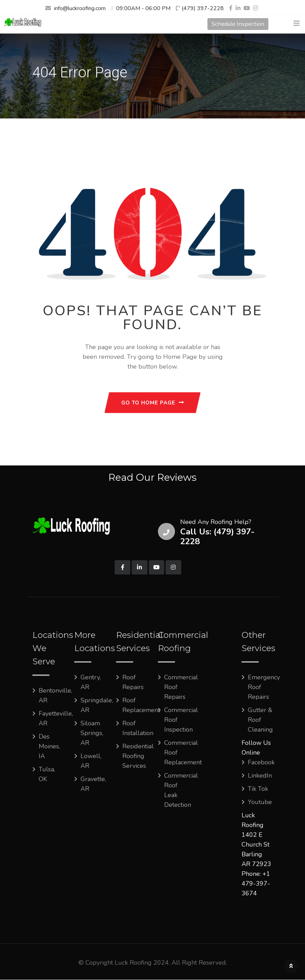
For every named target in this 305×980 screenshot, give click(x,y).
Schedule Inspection (236, 24)
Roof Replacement (141, 705)
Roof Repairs (133, 682)
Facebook (261, 763)
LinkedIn (260, 776)
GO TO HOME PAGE (153, 403)
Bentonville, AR (55, 696)
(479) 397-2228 (203, 8)
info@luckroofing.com (80, 8)
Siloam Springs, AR (92, 733)
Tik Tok (258, 789)
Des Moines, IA (49, 747)
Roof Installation (138, 728)
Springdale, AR (97, 705)
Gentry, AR (91, 682)
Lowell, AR (91, 761)
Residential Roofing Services (138, 756)
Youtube (260, 802)
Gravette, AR (93, 784)
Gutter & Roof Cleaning (260, 720)
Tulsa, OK (47, 774)
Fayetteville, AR (56, 719)
